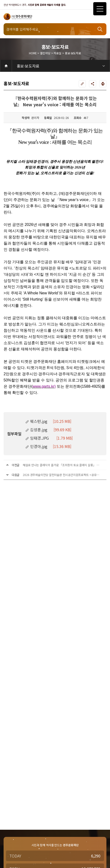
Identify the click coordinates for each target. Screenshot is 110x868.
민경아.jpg (48, 446)
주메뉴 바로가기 (0, 0)
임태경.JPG (49, 438)
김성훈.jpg (48, 430)
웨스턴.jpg (48, 421)
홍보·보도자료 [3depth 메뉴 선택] (28, 66)
